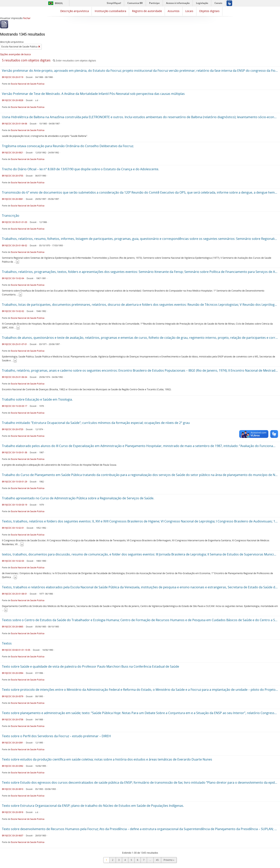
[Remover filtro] (39, 47)
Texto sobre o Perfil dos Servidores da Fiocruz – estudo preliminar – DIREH (56, 736)
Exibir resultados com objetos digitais (74, 61)
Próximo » (169, 860)
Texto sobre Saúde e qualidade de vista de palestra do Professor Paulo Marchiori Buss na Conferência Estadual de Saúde (91, 666)
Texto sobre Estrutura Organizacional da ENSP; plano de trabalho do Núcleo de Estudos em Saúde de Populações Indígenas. (93, 806)
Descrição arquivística (75, 11)
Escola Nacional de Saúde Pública (28, 84)
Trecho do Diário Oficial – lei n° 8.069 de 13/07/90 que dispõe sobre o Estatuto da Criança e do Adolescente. (80, 169)
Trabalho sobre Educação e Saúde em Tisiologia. (37, 399)
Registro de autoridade (147, 11)
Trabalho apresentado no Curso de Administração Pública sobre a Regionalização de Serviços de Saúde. (78, 498)
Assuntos (174, 11)
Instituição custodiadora (110, 11)
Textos (7, 643)
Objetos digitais (209, 11)
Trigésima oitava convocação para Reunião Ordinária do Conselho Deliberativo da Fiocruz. (68, 146)
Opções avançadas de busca (15, 54)
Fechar (27, 18)
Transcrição (11, 216)
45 (157, 860)
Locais (189, 11)
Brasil (59, 3)
